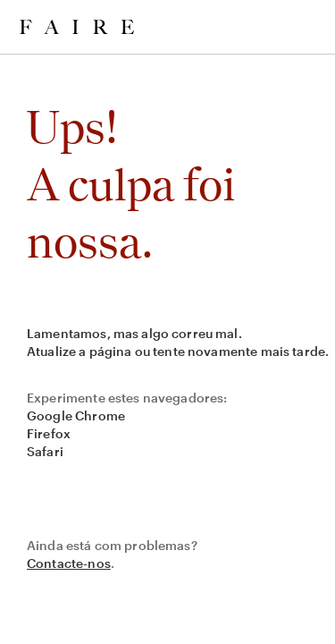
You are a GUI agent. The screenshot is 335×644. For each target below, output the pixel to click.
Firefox (49, 433)
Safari (45, 451)
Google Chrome (76, 415)
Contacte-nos (69, 563)
